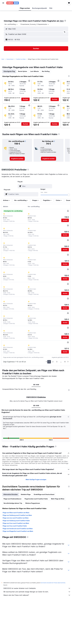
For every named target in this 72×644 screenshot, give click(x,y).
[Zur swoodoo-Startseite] (13, 3)
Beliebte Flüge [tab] (26, 494)
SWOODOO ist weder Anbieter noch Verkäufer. (37, 588)
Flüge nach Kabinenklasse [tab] (12, 499)
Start (3, 59)
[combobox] (11, 24)
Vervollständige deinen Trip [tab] (13, 503)
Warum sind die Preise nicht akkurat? (37, 595)
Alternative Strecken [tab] (11, 494)
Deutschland (10, 59)
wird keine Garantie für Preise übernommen (53, 583)
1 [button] (49, 362)
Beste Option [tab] (23, 71)
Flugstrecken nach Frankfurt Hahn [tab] (36, 499)
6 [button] (65, 362)
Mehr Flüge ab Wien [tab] (58, 499)
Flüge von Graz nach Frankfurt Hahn (15, 526)
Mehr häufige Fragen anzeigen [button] (36, 480)
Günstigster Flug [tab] (9, 71)
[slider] (69, 195)
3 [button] (57, 362)
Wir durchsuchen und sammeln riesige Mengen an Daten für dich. (37, 592)
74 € (62, 21)
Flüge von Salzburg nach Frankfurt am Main (17, 515)
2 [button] (53, 362)
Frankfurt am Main (21, 59)
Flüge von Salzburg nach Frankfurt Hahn (16, 521)
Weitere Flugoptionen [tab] (33, 503)
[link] (17, 159)
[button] (3, 3)
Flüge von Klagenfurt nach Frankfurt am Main (18, 531)
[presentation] (65, 21)
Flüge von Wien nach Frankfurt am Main (16, 513)
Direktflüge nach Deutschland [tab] (44, 494)
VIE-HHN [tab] (36, 385)
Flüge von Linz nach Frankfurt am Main (16, 518)
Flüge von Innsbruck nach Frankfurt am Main (18, 529)
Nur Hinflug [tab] (46, 71)
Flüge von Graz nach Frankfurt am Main (16, 523)
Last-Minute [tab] (34, 71)
